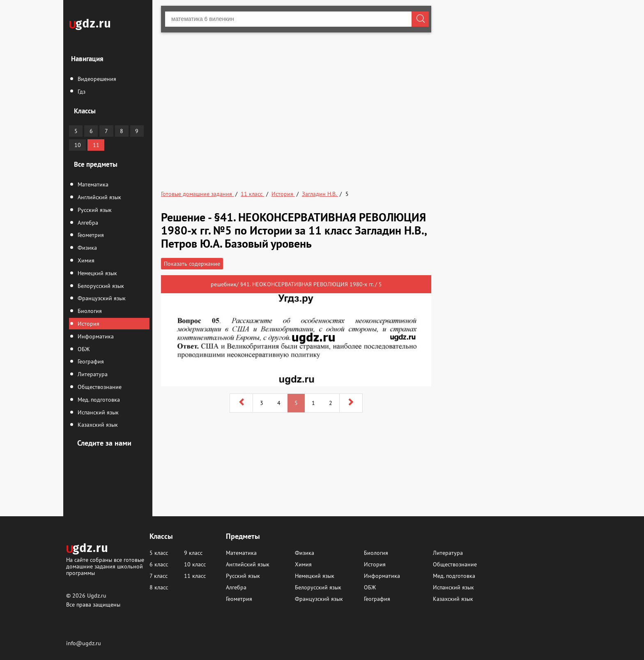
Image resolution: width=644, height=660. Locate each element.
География (90, 361)
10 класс (195, 564)
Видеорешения (96, 79)
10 (78, 145)
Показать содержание (192, 264)
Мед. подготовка (98, 400)
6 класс (159, 564)
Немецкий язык (97, 273)
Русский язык (94, 210)
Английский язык (99, 197)
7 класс (159, 576)
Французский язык (101, 298)
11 (96, 145)
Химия (85, 260)
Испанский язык (97, 412)
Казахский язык (97, 425)
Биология (89, 311)
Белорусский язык (100, 286)
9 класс (193, 553)
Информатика (95, 336)
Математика (92, 184)
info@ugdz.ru (84, 643)
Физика (86, 248)
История (88, 324)
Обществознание (99, 387)
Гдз (81, 92)
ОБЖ (83, 349)
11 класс (195, 576)
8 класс (159, 587)
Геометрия (90, 235)
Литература (92, 374)
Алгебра (87, 223)
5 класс (159, 553)
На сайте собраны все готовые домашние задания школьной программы (105, 566)
